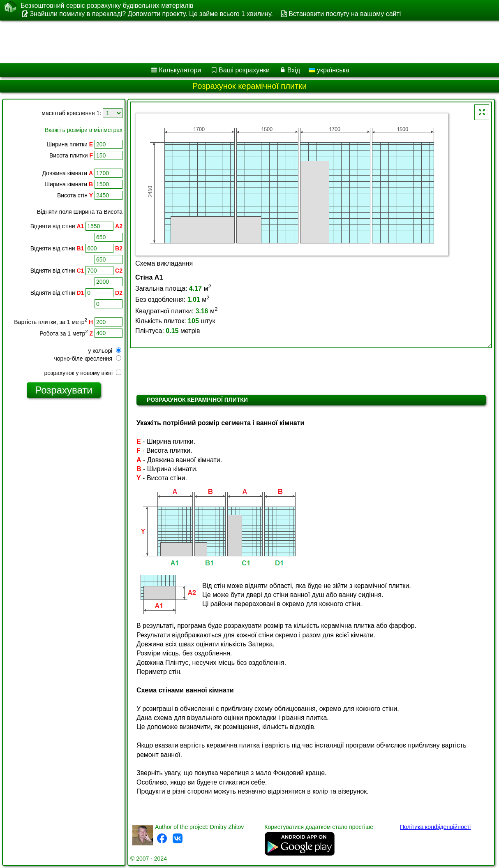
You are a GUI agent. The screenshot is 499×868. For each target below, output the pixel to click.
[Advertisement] (210, 42)
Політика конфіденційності (435, 827)
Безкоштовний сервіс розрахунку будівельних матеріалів (107, 6)
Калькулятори (180, 70)
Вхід (294, 70)
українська (329, 70)
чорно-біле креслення (88, 359)
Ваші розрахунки (244, 70)
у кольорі (105, 351)
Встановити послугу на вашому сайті (345, 14)
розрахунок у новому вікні (83, 373)
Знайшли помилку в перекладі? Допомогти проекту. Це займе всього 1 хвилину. (151, 14)
